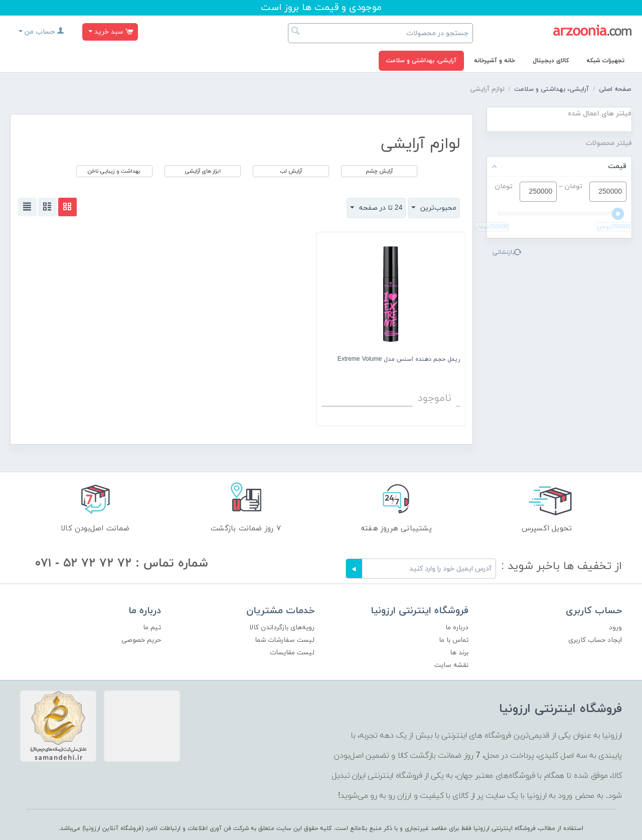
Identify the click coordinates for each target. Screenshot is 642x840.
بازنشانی (504, 252)
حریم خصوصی (141, 640)
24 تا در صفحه (376, 208)
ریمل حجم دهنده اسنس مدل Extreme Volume (399, 360)
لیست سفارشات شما (285, 640)
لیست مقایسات (292, 653)
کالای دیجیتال (551, 61)
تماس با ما (454, 640)
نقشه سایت (451, 665)
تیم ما (152, 627)
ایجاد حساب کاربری (595, 640)
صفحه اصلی (615, 89)
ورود (615, 627)
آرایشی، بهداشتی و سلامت (421, 61)
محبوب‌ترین (434, 208)
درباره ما (457, 627)
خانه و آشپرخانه (495, 61)
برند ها (459, 653)
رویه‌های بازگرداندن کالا (282, 627)
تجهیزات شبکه (605, 61)
